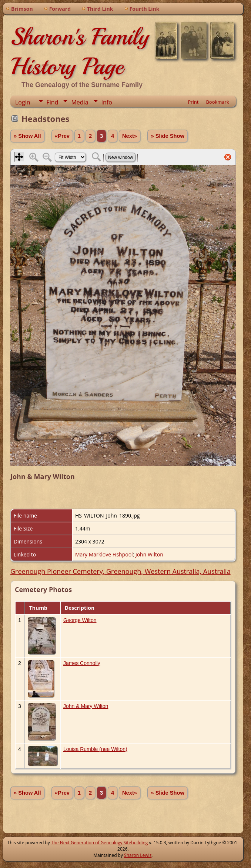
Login (23, 102)
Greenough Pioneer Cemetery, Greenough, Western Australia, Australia (121, 571)
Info (107, 102)
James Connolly (82, 663)
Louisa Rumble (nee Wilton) (95, 749)
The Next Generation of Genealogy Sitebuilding (100, 843)
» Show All (27, 136)
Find (53, 102)
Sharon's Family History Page (79, 51)
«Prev (62, 136)
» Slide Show (167, 136)
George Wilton (80, 620)
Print (193, 102)
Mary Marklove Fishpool (104, 554)
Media (80, 102)
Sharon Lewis (138, 855)
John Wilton (149, 554)
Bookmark (217, 102)
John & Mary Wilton (86, 706)
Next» (130, 136)
